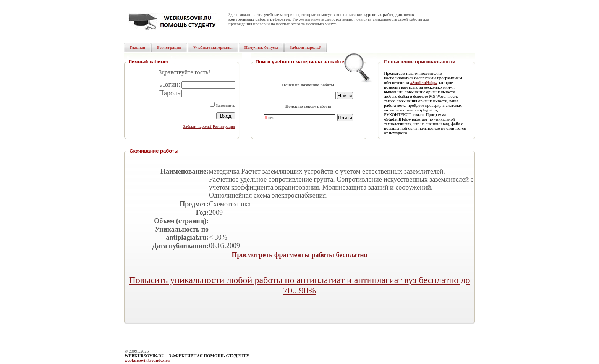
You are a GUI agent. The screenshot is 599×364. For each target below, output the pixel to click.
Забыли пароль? (197, 126)
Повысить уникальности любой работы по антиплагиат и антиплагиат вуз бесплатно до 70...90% (300, 285)
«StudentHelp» (423, 82)
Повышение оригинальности (420, 62)
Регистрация (224, 126)
